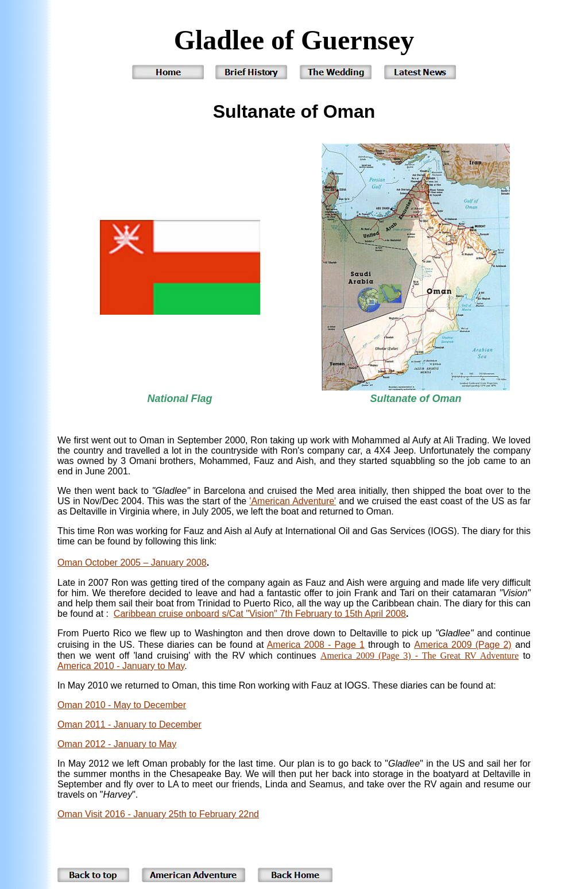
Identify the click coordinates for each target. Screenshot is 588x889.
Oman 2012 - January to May (117, 744)
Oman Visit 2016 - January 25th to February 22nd (158, 814)
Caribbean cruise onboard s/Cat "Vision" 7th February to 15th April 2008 (260, 614)
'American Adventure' (293, 501)
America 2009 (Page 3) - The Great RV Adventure (419, 656)
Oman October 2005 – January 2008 (132, 563)
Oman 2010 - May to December (122, 705)
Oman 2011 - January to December (129, 724)
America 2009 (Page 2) (463, 645)
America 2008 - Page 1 (316, 645)
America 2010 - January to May (121, 666)
